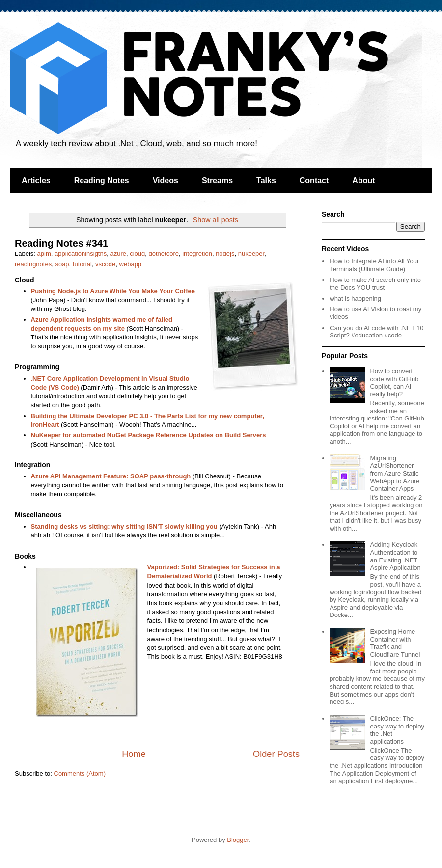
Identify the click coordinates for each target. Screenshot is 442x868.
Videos (166, 181)
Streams (217, 181)
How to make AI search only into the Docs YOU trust (375, 284)
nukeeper (251, 254)
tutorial (82, 264)
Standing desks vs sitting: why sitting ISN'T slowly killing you (124, 526)
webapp (131, 264)
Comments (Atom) (80, 773)
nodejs (225, 254)
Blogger (238, 840)
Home (134, 754)
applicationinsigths (81, 254)
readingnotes (33, 264)
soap (62, 264)
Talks (266, 181)
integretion (197, 254)
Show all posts (216, 220)
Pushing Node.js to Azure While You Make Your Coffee (113, 291)
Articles (36, 181)
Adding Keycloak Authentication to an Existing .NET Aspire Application (395, 556)
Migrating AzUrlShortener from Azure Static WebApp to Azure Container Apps (395, 473)
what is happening (355, 298)
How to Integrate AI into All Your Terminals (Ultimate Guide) (374, 265)
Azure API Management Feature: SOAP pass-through (111, 476)
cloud (137, 254)
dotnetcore (164, 254)
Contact (314, 181)
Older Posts (276, 754)
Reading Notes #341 (61, 243)
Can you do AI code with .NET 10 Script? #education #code (376, 332)
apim (44, 254)
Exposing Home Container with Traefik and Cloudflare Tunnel (395, 643)
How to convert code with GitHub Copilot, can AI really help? (394, 383)
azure (118, 254)
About (363, 181)
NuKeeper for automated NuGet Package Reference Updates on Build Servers (149, 435)
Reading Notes (102, 181)
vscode (105, 264)
